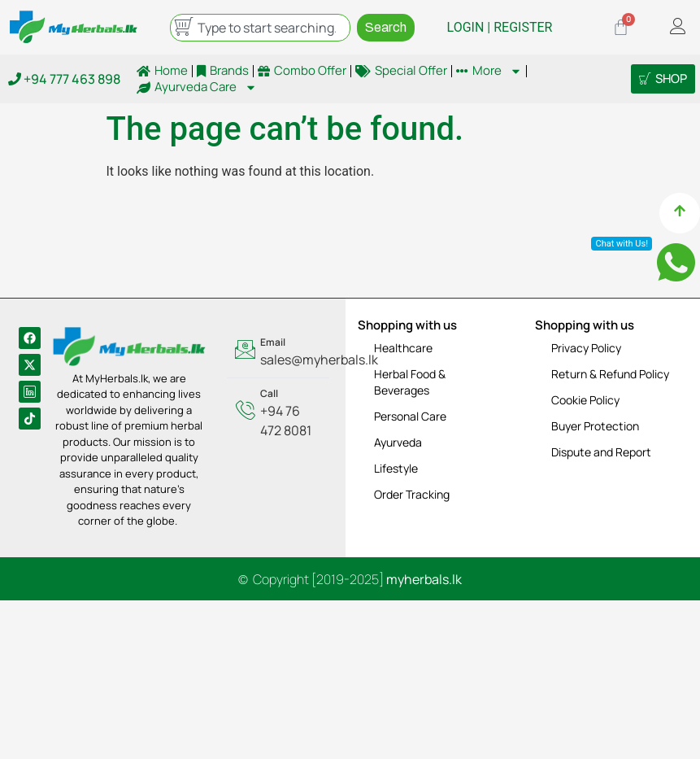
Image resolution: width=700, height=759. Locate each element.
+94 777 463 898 (64, 79)
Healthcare (403, 348)
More (489, 71)
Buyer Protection (595, 426)
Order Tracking (412, 494)
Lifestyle (396, 468)
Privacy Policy (586, 348)
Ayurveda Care (197, 87)
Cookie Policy (585, 400)
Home (162, 71)
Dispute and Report (601, 452)
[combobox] (260, 28)
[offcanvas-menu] (678, 27)
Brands (223, 71)
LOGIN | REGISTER (500, 27)
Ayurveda (398, 442)
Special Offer (401, 71)
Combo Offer (302, 71)
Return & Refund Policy (610, 374)
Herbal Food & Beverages (410, 382)
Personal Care (410, 416)
